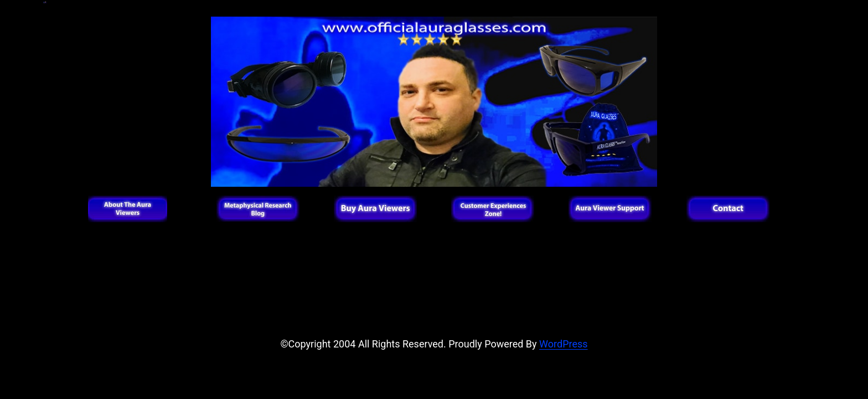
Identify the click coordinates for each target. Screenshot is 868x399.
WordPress (563, 344)
